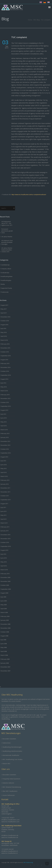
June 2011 (4, 511)
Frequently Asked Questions (11, 779)
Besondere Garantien (9, 739)
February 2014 (5, 395)
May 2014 (4, 387)
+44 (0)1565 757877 (8, 818)
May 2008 (4, 647)
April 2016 (4, 336)
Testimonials (5, 292)
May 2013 (4, 422)
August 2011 (5, 504)
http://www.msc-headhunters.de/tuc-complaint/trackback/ (29, 195)
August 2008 (5, 636)
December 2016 (6, 317)
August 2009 (5, 593)
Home (30, 20)
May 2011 (4, 515)
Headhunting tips (6, 280)
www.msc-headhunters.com (10, 822)
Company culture (6, 269)
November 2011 (6, 492)
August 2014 (5, 379)
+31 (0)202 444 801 (8, 849)
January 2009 (5, 620)
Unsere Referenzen (9, 795)
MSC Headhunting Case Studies (12, 759)
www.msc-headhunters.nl (10, 853)
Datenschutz (6, 743)
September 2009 (6, 589)
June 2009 (4, 601)
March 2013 (4, 430)
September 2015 (6, 356)
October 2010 (5, 542)
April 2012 (4, 472)
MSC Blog (37, 20)
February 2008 (5, 659)
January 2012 (5, 484)
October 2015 (5, 352)
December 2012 (6, 441)
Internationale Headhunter (11, 755)
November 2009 (6, 581)
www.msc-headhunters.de (10, 837)
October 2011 (5, 496)
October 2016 (5, 321)
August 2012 (5, 457)
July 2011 (4, 507)
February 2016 (5, 344)
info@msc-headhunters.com (10, 820)
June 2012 (4, 465)
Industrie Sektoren (8, 783)
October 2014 (5, 371)
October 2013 (5, 402)
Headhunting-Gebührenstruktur (12, 751)
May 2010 (4, 562)
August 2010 (5, 550)
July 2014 (4, 383)
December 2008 (6, 624)
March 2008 (4, 655)
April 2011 (4, 519)
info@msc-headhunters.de (10, 835)
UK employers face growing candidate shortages (7, 242)
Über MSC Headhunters (10, 791)
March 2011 (4, 523)
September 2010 (6, 546)
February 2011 (5, 527)
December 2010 (6, 535)
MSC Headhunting (28, 862)
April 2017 (4, 313)
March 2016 (4, 340)
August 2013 (5, 410)
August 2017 (5, 305)
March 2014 (4, 391)
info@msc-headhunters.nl (10, 851)
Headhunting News (7, 276)
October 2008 (5, 632)
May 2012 (4, 468)
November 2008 (6, 628)
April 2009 (4, 609)
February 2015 (5, 363)
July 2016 (4, 328)
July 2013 (4, 414)
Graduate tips (5, 273)
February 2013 (5, 433)
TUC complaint (19, 37)
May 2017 (4, 309)
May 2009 (4, 605)
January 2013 (5, 437)
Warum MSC (6, 764)
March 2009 (4, 612)
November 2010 (6, 539)
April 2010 (4, 566)
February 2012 (5, 480)
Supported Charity (6, 288)
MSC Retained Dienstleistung (12, 787)
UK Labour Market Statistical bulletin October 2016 (7, 250)
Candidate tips (5, 265)
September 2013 (6, 406)
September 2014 (6, 375)
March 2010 (4, 570)
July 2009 (4, 597)
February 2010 (5, 574)
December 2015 (6, 348)
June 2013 (4, 418)
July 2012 (4, 461)
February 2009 (5, 616)
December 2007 (6, 667)
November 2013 (6, 398)
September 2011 (6, 500)
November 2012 (6, 445)
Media (3, 284)
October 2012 (5, 449)
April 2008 (4, 651)
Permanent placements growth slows (7, 231)
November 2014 (6, 367)
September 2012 (6, 453)
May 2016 (4, 332)
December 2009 (6, 577)
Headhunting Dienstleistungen (12, 747)
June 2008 (4, 644)
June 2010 (4, 558)
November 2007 (6, 671)
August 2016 (5, 325)
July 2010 (4, 554)
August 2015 (5, 360)
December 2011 (6, 488)
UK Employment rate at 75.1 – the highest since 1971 (7, 223)
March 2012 (4, 476)
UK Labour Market (7, 237)
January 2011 (5, 531)
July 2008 (4, 640)
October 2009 (5, 585)
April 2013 (4, 426)
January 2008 (5, 663)
